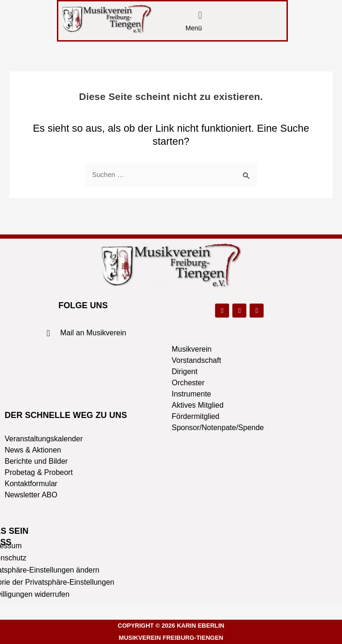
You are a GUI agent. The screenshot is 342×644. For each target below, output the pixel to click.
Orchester (188, 383)
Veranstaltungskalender (44, 439)
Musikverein (192, 349)
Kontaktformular (31, 484)
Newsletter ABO (31, 495)
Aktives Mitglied (198, 405)
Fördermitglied (195, 416)
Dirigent (185, 372)
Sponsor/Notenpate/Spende (218, 428)
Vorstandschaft (196, 360)
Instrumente (191, 394)
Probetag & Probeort (39, 472)
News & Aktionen (33, 450)
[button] (200, 16)
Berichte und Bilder (36, 461)
